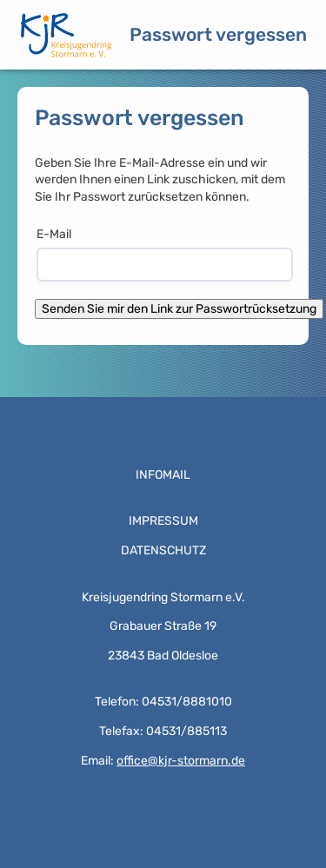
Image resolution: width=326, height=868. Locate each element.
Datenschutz (163, 550)
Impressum (163, 521)
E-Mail (54, 234)
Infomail (163, 475)
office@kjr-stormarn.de (181, 761)
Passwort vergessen (218, 34)
